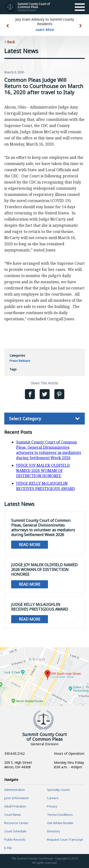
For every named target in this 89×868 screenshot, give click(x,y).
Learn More (44, 30)
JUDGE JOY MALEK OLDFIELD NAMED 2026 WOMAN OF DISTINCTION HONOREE (43, 471)
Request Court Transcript (65, 840)
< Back (9, 42)
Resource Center (16, 823)
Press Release (20, 361)
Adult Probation (15, 806)
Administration (15, 790)
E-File (8, 848)
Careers (53, 798)
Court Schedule (15, 831)
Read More (30, 545)
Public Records (15, 840)
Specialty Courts (59, 790)
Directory (54, 831)
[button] (81, 28)
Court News (13, 815)
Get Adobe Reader (60, 823)
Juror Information (17, 798)
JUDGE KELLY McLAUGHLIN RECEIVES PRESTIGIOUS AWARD (45, 486)
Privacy (52, 806)
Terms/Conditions (60, 815)
